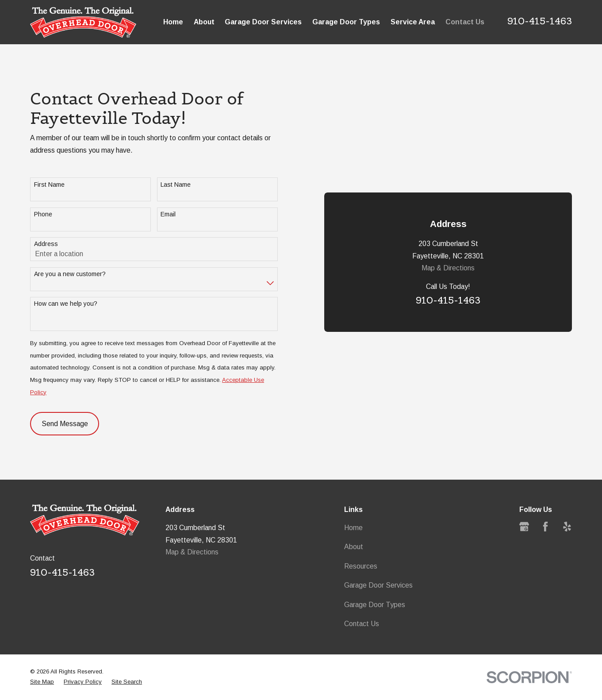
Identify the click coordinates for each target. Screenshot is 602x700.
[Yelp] (567, 527)
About (354, 547)
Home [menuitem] (173, 22)
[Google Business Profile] (524, 527)
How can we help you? (66, 304)
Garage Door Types (375, 605)
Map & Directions (448, 268)
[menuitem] (42, 682)
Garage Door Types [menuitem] (346, 22)
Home (353, 528)
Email (168, 214)
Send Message (65, 424)
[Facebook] (545, 527)
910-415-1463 (540, 21)
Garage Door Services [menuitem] (263, 22)
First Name (49, 185)
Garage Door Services (378, 585)
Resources (361, 566)
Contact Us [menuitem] (465, 22)
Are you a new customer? (70, 274)
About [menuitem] (204, 22)
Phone (43, 214)
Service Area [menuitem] (413, 22)
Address (46, 244)
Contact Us (362, 624)
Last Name (176, 185)
